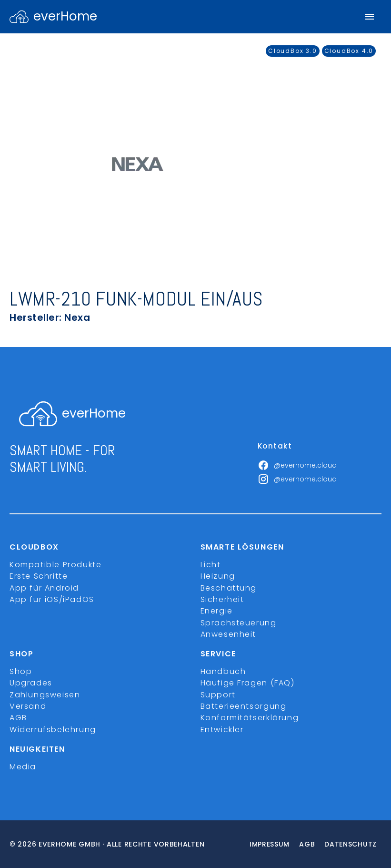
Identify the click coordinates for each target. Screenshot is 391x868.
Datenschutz (351, 844)
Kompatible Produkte (55, 565)
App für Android (44, 588)
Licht (211, 565)
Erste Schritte (39, 576)
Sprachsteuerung (239, 623)
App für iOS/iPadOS (52, 599)
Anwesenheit (229, 634)
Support (218, 695)
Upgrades (31, 683)
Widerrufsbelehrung (53, 730)
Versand (28, 706)
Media (23, 767)
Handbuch (223, 671)
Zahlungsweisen (45, 695)
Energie (217, 611)
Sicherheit (222, 599)
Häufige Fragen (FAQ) (248, 683)
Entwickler (222, 730)
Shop (21, 671)
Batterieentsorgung (244, 706)
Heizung (218, 576)
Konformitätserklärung (250, 718)
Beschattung (229, 588)
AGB (18, 718)
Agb (307, 844)
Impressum (270, 844)
